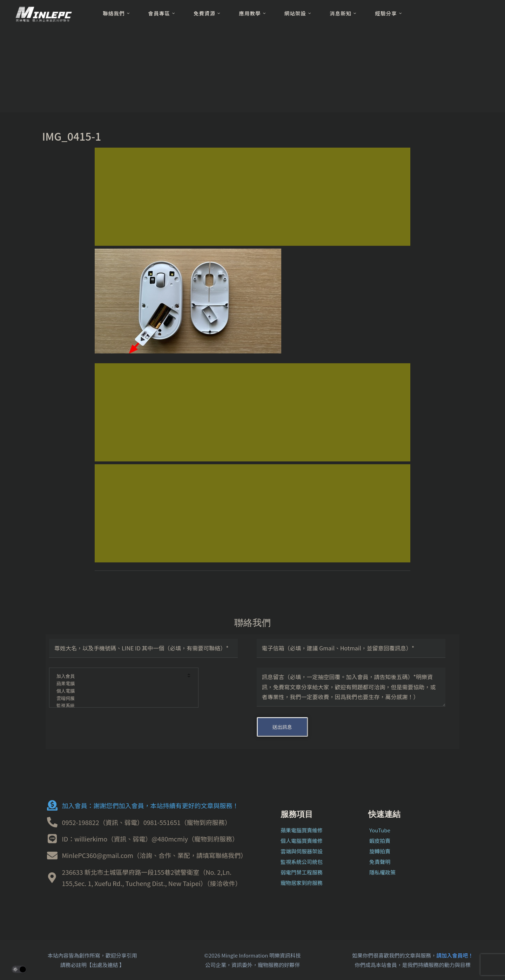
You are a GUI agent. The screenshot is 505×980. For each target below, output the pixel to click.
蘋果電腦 (119, 684)
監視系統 (119, 706)
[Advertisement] (252, 197)
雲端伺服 (119, 699)
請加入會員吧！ (455, 955)
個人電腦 (119, 691)
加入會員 (119, 677)
